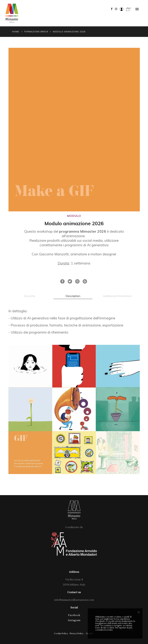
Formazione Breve (36, 32)
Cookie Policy (61, 634)
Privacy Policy (77, 634)
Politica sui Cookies (123, 630)
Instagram (74, 620)
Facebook (74, 615)
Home (16, 32)
